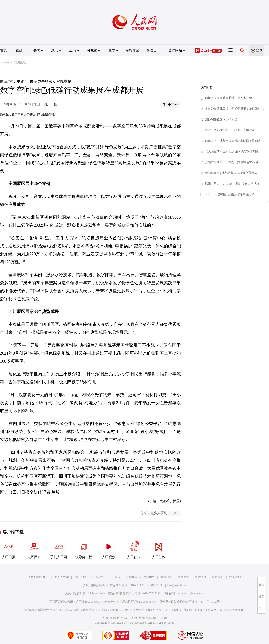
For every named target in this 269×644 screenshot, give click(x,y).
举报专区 (133, 50)
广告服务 (115, 577)
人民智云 (134, 549)
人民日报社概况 (38, 577)
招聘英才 (97, 577)
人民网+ (34, 549)
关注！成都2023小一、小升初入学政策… (231, 130)
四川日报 (50, 104)
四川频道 (20, 62)
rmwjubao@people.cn (191, 593)
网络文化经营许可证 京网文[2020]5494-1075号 (104, 610)
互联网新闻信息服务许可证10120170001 (75, 602)
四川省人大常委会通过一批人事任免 (228, 98)
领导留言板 (84, 549)
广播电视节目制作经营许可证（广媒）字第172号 (188, 602)
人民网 (5, 62)
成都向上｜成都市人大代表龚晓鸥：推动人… (234, 141)
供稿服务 (149, 577)
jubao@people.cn (175, 585)
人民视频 (109, 549)
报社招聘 (80, 577)
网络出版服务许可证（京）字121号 (158, 610)
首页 (4, 50)
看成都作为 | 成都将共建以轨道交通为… (231, 173)
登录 (259, 50)
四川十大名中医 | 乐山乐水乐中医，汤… (232, 194)
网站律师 (200, 577)
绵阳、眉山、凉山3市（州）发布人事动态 (232, 184)
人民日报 (9, 549)
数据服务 (166, 577)
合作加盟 (132, 577)
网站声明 (183, 577)
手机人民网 (59, 549)
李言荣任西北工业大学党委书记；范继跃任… (234, 109)
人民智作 (159, 549)
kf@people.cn (97, 593)
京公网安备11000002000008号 (227, 610)
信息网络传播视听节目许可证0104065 (48, 610)
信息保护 (218, 577)
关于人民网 (62, 577)
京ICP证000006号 (194, 610)
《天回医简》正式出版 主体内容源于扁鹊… (233, 152)
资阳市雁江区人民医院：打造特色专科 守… (233, 162)
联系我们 (235, 577)
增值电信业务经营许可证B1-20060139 (129, 602)
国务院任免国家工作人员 (221, 119)
